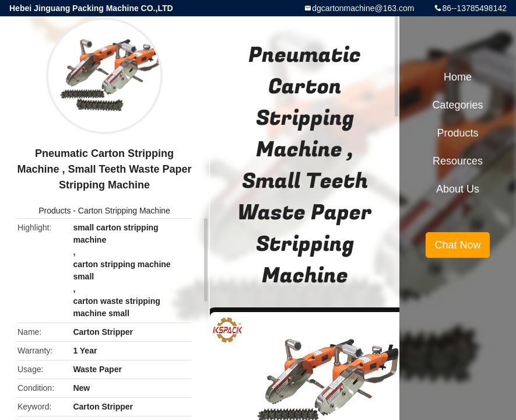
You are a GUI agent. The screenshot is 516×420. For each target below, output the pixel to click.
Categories (457, 105)
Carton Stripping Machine (124, 211)
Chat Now (457, 245)
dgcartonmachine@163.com (363, 8)
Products (55, 211)
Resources (458, 161)
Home (458, 77)
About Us (458, 189)
